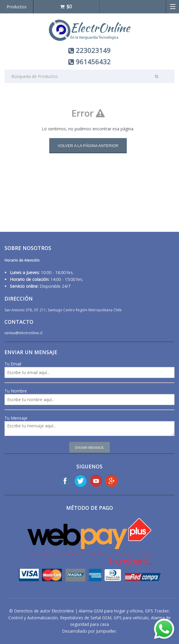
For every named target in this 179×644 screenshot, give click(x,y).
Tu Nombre (16, 391)
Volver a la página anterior (88, 146)
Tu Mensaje (16, 418)
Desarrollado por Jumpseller (89, 631)
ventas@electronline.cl (23, 333)
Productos (17, 7)
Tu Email (13, 364)
